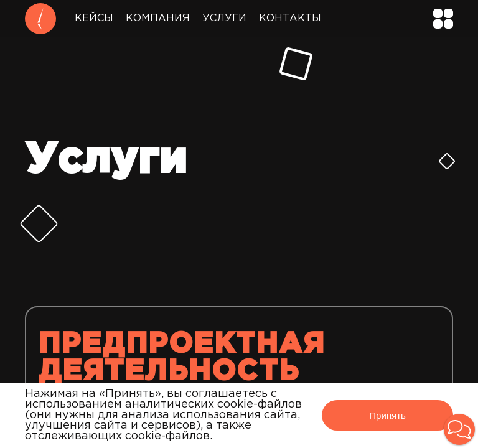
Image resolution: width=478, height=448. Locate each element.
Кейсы (94, 18)
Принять (387, 415)
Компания (158, 18)
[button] (459, 429)
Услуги (224, 18)
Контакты (290, 18)
